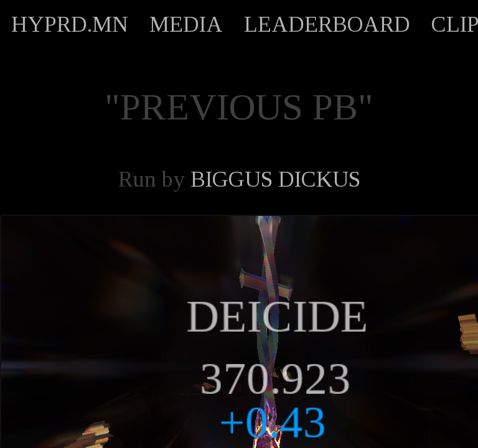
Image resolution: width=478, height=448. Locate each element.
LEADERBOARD (327, 24)
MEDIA (186, 24)
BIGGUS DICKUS (275, 179)
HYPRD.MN (70, 24)
